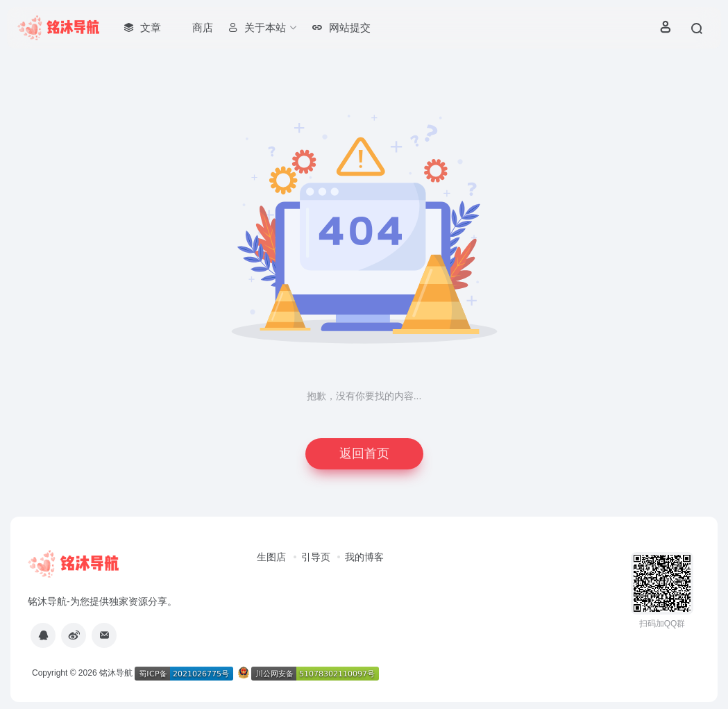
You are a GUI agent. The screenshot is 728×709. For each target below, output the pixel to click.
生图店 (271, 557)
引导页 (316, 557)
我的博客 (364, 557)
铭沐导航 (116, 673)
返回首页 (364, 453)
